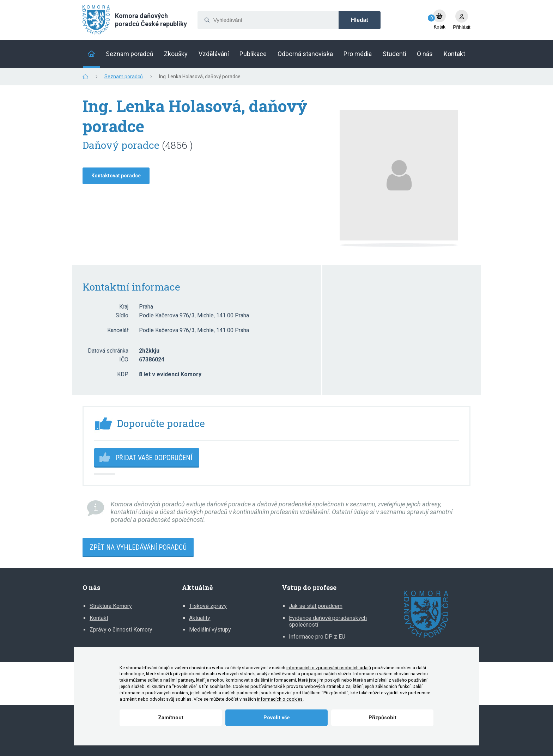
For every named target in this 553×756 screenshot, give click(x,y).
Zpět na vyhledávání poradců (138, 547)
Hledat (360, 20)
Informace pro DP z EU (317, 637)
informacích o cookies (280, 699)
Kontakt (99, 618)
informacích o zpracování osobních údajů (329, 668)
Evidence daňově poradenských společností (328, 621)
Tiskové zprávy (208, 606)
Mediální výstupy (210, 630)
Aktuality (200, 618)
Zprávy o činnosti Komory (121, 630)
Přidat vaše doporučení (154, 458)
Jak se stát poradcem (316, 606)
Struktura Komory (111, 606)
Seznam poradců (124, 77)
